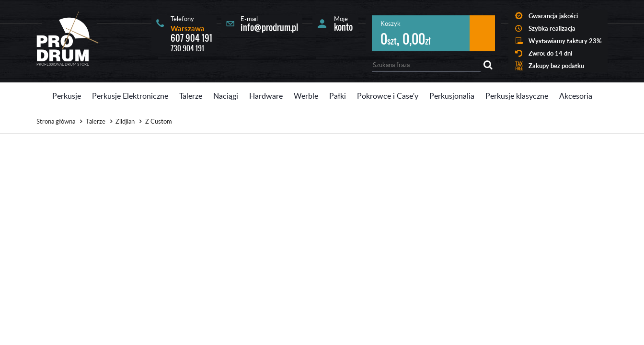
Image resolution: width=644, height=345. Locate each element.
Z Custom (159, 121)
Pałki (338, 96)
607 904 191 (191, 38)
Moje (343, 23)
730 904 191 (187, 48)
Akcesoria (576, 96)
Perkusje (67, 96)
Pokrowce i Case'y (388, 96)
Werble (306, 96)
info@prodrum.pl (269, 28)
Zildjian (125, 121)
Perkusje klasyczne (517, 96)
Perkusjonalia (452, 96)
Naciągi (226, 96)
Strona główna (56, 121)
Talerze (191, 96)
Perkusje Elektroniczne (130, 96)
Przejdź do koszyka (482, 33)
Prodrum (68, 36)
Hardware (266, 96)
